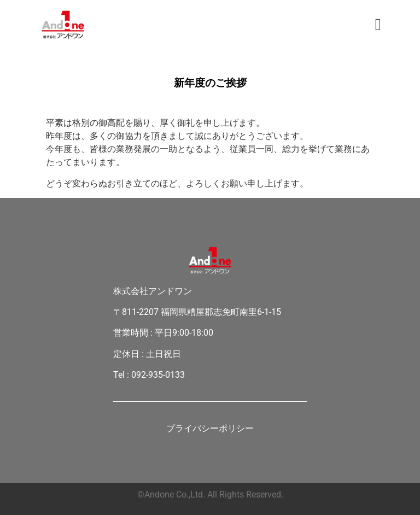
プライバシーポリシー (210, 429)
